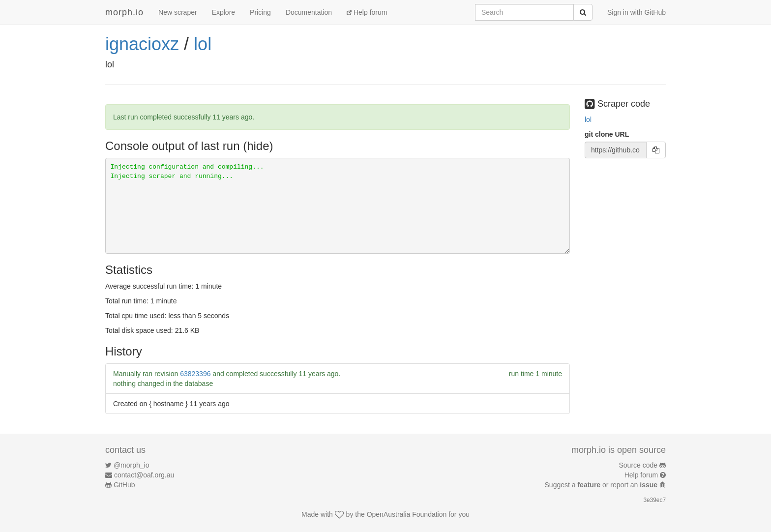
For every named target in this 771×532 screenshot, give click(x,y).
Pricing (260, 12)
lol (203, 44)
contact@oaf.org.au (144, 475)
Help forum (367, 12)
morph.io (124, 12)
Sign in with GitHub (637, 12)
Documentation (309, 12)
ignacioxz (142, 44)
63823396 (195, 374)
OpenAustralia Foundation (407, 514)
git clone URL (607, 134)
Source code (638, 465)
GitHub (124, 485)
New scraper (178, 12)
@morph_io (132, 465)
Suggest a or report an (602, 485)
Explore (223, 12)
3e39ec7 (654, 500)
